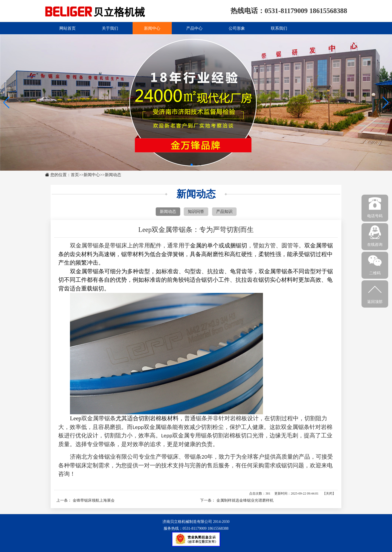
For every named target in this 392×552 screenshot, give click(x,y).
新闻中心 (152, 28)
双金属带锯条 (99, 418)
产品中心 (194, 28)
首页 (75, 175)
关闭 (329, 493)
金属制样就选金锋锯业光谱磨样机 (245, 500)
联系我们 (279, 28)
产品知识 (224, 211)
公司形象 (237, 28)
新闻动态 (113, 175)
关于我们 (110, 28)
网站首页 (68, 28)
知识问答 (196, 211)
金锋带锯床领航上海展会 (94, 500)
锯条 (99, 246)
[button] (386, 103)
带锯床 (78, 465)
